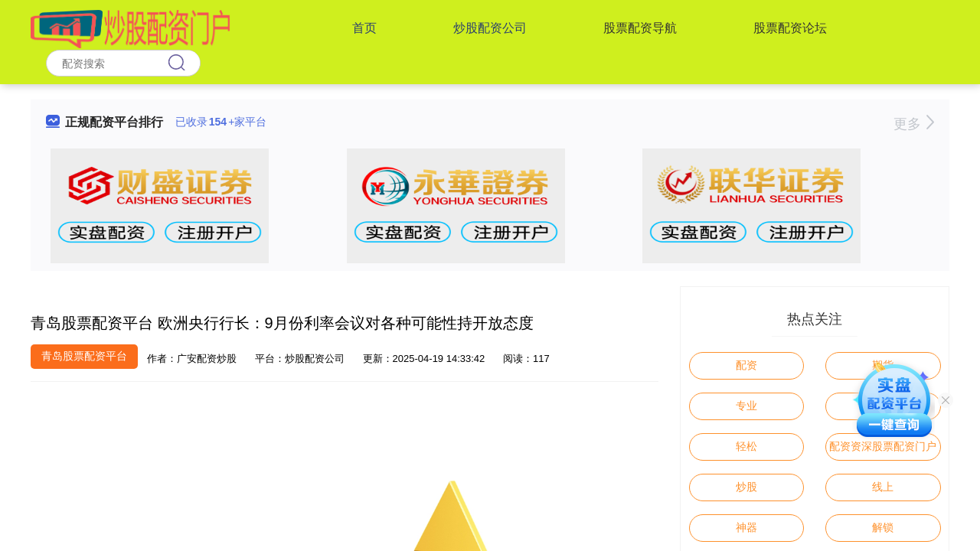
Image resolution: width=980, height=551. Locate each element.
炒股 (746, 487)
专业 (746, 406)
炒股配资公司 (490, 28)
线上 (883, 487)
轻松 (746, 446)
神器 (746, 527)
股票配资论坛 (790, 28)
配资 (746, 365)
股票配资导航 (640, 28)
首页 (364, 28)
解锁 (883, 527)
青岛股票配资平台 (84, 356)
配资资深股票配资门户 (883, 446)
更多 (914, 124)
